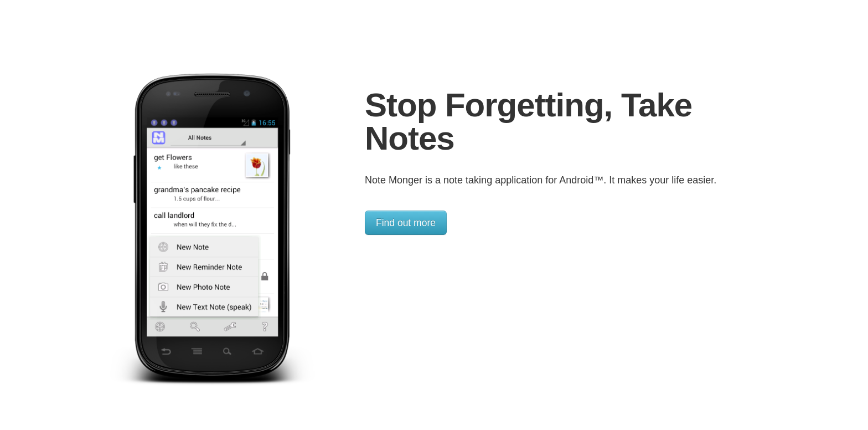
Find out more (406, 223)
